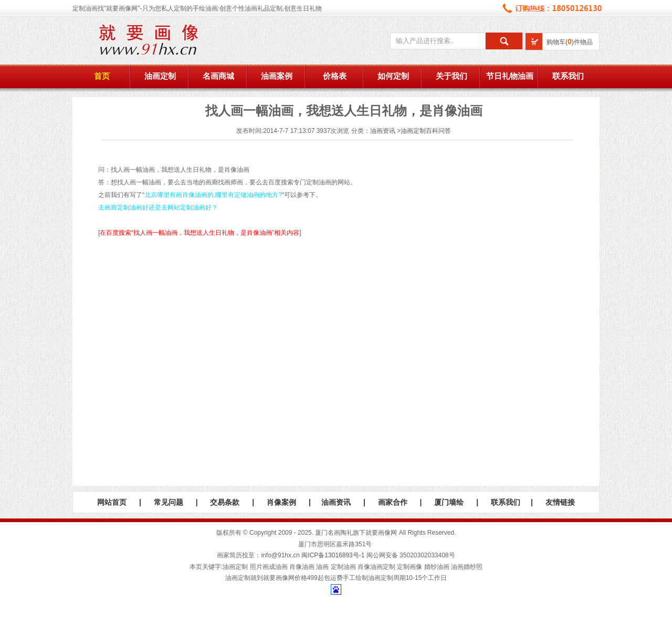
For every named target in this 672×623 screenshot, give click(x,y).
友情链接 (560, 502)
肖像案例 (281, 502)
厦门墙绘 (449, 502)
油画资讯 (383, 131)
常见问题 (169, 502)
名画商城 (218, 76)
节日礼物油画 (510, 76)
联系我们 (568, 76)
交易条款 (225, 502)
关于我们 (451, 76)
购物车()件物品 (570, 42)
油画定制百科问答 (426, 131)
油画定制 (160, 76)
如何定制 (393, 76)
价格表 (335, 76)
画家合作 (393, 502)
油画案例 (277, 76)
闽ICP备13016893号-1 (333, 555)
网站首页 (112, 502)
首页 (102, 76)
